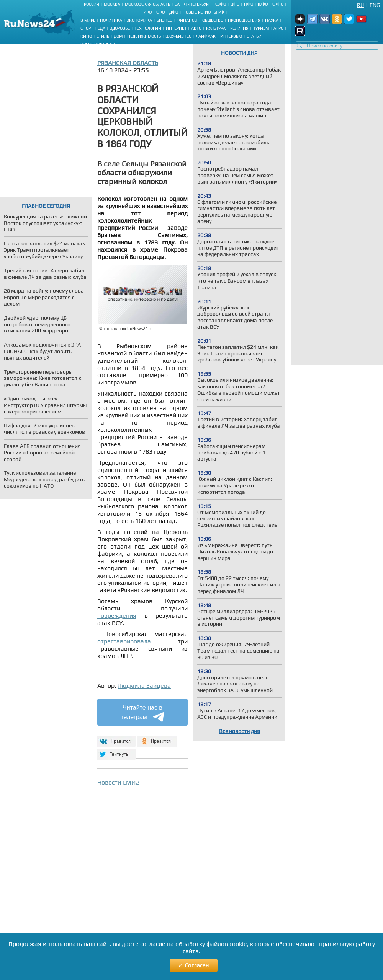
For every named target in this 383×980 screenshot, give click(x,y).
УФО (147, 12)
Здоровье (120, 28)
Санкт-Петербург (193, 4)
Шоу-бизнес (178, 36)
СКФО (278, 4)
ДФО (174, 12)
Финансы (187, 20)
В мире (88, 20)
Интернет (176, 28)
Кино (86, 36)
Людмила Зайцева (144, 686)
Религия (239, 28)
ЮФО (263, 4)
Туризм (261, 28)
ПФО (249, 4)
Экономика (139, 20)
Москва (112, 4)
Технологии (148, 28)
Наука (272, 20)
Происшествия (244, 20)
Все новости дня (240, 731)
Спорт (87, 28)
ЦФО (235, 4)
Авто (196, 28)
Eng (375, 5)
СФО (160, 12)
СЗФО (221, 4)
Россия (92, 4)
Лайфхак (206, 36)
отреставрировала (124, 641)
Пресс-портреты (98, 44)
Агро (278, 28)
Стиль (103, 36)
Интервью (231, 36)
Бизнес (164, 20)
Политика (111, 20)
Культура (216, 28)
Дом (118, 36)
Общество (213, 20)
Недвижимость (144, 36)
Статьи (254, 36)
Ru (360, 5)
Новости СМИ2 (118, 782)
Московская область (147, 4)
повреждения (117, 616)
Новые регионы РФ (203, 12)
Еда (101, 28)
